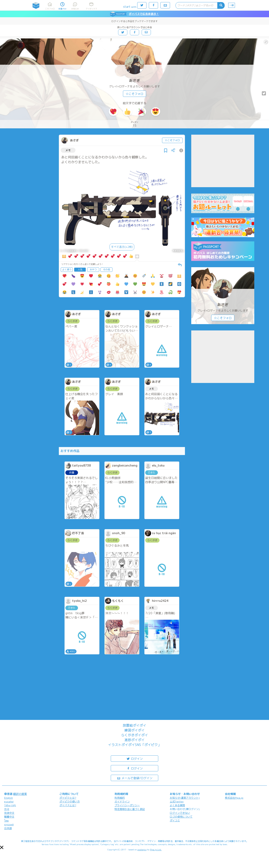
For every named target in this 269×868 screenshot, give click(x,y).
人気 (80, 270)
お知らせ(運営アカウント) (185, 798)
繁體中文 (9, 817)
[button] (2, 847)
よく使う (67, 270)
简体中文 (9, 813)
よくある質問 (177, 805)
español (9, 802)
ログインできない (180, 813)
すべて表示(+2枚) (122, 247)
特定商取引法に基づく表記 (130, 809)
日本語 (8, 828)
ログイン (134, 758)
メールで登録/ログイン (135, 778)
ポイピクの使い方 (70, 802)
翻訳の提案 (20, 794)
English (9, 798)
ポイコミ (175, 820)
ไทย (6, 821)
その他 (106, 270)
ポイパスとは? (68, 805)
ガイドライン (122, 802)
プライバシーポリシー (127, 805)
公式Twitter (177, 802)
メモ (68, 150)
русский (9, 824)
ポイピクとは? (68, 798)
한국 (7, 809)
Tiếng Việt (10, 805)
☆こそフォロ (134, 94)
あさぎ (134, 81)
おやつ (93, 270)
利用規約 (120, 798)
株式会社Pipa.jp (234, 798)
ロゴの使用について (181, 817)
